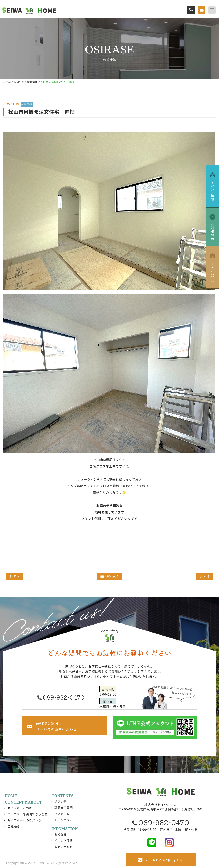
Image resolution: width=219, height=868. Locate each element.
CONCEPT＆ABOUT (23, 802)
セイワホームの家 (20, 808)
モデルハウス (64, 820)
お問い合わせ (64, 847)
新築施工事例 (64, 807)
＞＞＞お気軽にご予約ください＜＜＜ (109, 519)
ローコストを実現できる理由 (28, 814)
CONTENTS (62, 796)
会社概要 (14, 826)
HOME (11, 796)
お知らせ (61, 834)
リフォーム (62, 814)
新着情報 (27, 104)
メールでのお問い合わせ (161, 860)
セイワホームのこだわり (24, 820)
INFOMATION (65, 829)
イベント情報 (64, 840)
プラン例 (61, 801)
